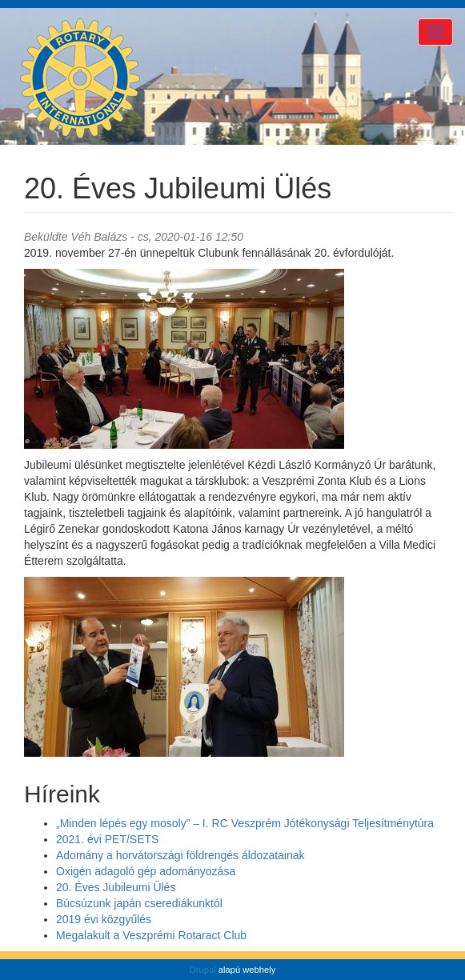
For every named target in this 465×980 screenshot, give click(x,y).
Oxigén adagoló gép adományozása (146, 871)
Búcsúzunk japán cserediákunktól (139, 903)
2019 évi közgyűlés (104, 919)
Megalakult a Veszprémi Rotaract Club (151, 935)
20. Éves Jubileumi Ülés (116, 887)
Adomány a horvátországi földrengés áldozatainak (180, 855)
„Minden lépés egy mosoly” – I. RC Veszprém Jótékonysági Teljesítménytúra (245, 823)
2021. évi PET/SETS (107, 839)
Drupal (203, 970)
